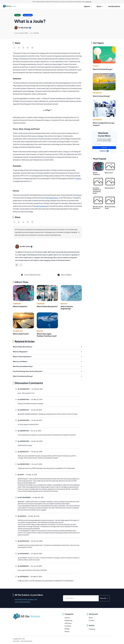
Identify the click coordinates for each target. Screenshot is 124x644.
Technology (18, 331)
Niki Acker (25, 28)
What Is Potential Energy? (103, 69)
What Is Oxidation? (20, 306)
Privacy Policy (16, 641)
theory (79, 195)
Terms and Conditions (27, 641)
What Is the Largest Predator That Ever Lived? (47, 335)
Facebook (92, 629)
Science (67, 618)
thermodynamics (52, 198)
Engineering (97, 93)
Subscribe (104, 148)
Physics (96, 66)
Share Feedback (64, 275)
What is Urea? (109, 173)
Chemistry (17, 304)
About (91, 618)
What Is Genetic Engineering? (67, 308)
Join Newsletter (114, 6)
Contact (91, 620)
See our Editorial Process (31, 275)
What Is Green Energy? (102, 96)
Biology (64, 304)
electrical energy (42, 206)
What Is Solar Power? (21, 334)
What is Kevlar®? (110, 188)
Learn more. (88, 2)
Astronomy (68, 623)
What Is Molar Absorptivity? (47, 306)
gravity (79, 178)
